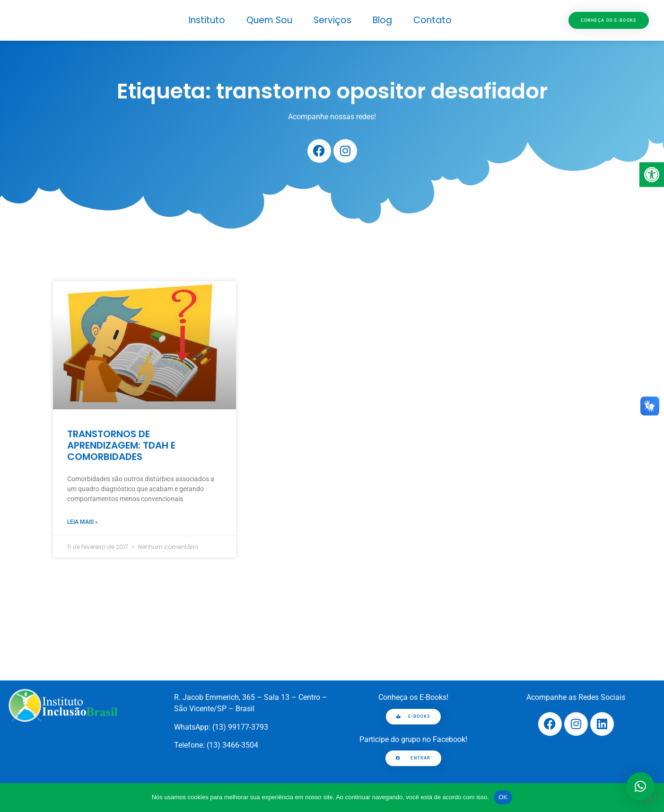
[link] (652, 175)
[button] (640, 786)
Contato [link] (432, 20)
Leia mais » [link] (83, 522)
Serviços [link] (332, 20)
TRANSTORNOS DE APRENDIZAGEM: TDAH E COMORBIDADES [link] (121, 445)
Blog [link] (382, 20)
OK (503, 797)
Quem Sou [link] (269, 20)
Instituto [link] (207, 20)
